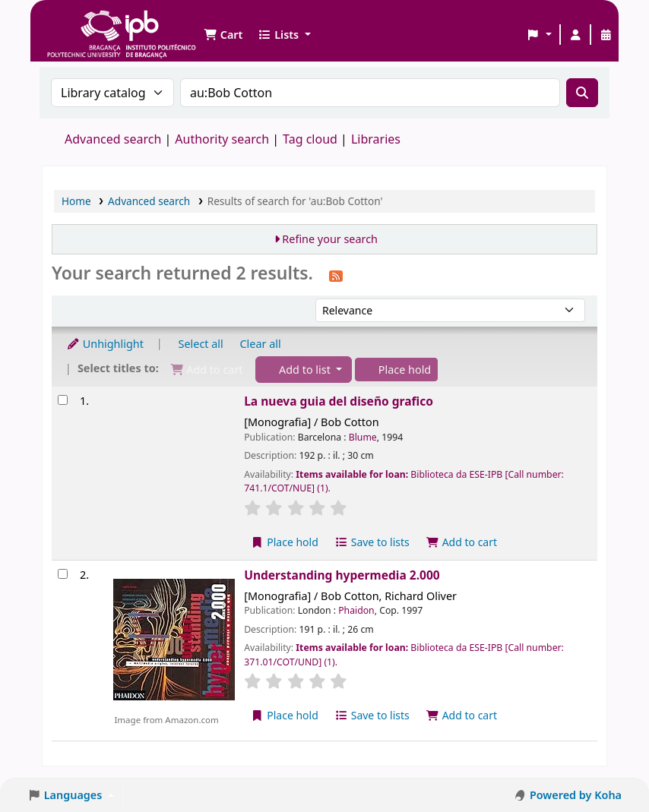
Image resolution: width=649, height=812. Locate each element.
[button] (223, 35)
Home (76, 201)
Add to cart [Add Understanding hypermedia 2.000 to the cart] (462, 715)
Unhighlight (105, 344)
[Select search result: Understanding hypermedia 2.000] (63, 574)
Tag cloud (310, 139)
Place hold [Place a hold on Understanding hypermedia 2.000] (285, 715)
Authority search (222, 139)
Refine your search (330, 239)
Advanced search (113, 139)
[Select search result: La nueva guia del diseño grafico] (63, 400)
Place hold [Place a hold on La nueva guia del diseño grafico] (285, 542)
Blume (363, 437)
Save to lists (372, 542)
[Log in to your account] (575, 35)
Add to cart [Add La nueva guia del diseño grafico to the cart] (462, 542)
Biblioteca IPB (84, 23)
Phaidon (356, 610)
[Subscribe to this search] (336, 275)
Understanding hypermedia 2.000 (342, 575)
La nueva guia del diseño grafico (339, 401)
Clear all (261, 344)
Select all (201, 344)
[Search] (582, 93)
